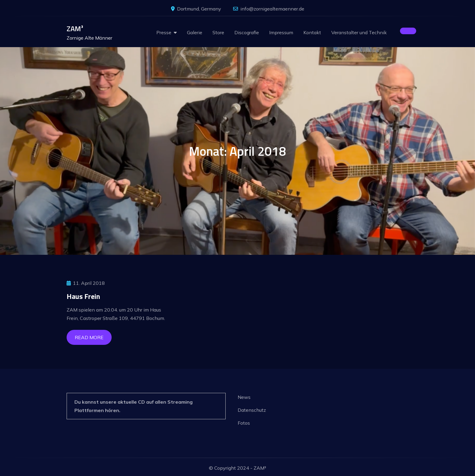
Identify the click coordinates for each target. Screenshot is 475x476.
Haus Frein (83, 296)
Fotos (244, 423)
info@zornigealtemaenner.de (269, 9)
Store (218, 32)
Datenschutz (252, 410)
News (244, 397)
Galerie (195, 32)
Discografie (247, 32)
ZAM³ (75, 29)
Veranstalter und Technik (359, 32)
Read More (89, 337)
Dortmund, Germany (196, 9)
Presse (164, 32)
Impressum (281, 32)
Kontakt (312, 32)
